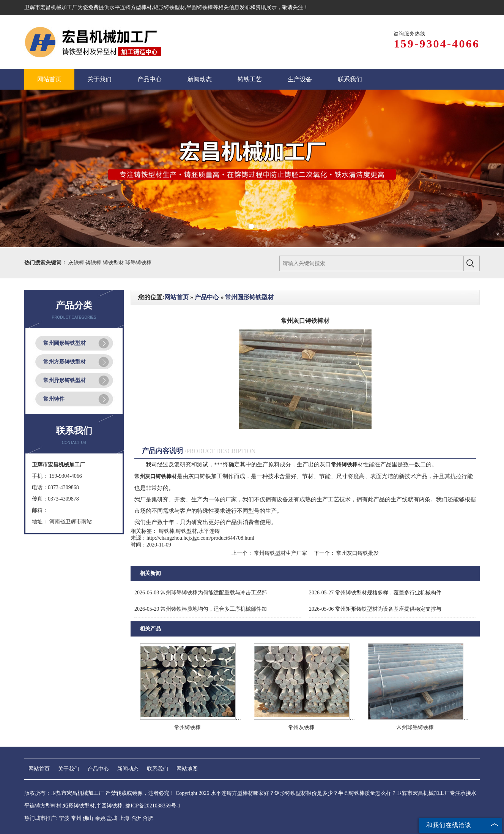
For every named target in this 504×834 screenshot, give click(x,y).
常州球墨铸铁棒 (415, 727)
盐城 (112, 818)
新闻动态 (128, 769)
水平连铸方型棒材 (131, 7)
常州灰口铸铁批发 (357, 553)
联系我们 (157, 769)
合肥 (148, 818)
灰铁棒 (77, 263)
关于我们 (69, 769)
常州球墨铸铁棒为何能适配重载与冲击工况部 (201, 593)
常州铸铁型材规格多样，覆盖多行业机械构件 (375, 593)
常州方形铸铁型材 (65, 362)
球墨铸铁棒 (139, 263)
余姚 (100, 818)
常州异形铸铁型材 (65, 380)
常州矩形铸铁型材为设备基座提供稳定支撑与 (375, 609)
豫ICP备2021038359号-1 (153, 806)
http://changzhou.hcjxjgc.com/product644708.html (200, 538)
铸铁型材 (114, 263)
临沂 (136, 818)
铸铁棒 (94, 263)
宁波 (64, 818)
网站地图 (187, 769)
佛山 (88, 818)
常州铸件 (54, 399)
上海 (124, 818)
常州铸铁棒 (187, 727)
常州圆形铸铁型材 (65, 343)
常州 (76, 818)
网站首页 (176, 297)
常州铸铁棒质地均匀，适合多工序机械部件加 (201, 609)
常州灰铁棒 (301, 727)
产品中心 (207, 297)
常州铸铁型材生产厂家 (281, 553)
